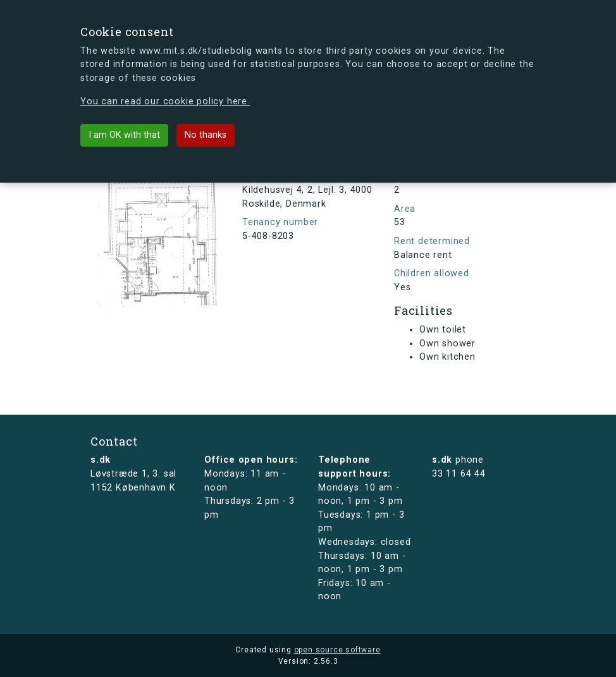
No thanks (206, 135)
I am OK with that (124, 135)
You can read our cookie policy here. (165, 101)
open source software (337, 650)
